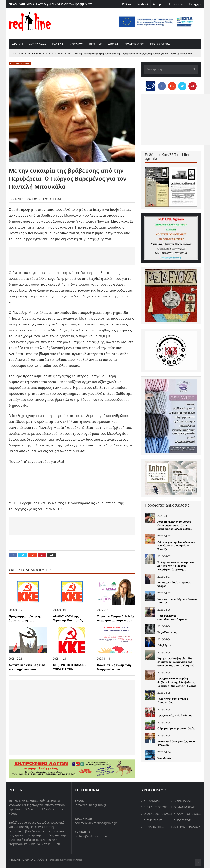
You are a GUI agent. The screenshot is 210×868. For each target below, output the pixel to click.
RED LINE (18, 53)
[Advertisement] (72, 256)
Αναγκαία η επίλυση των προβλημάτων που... (27, 667)
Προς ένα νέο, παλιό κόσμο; (175, 715)
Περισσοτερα (160, 44)
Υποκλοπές (164, 758)
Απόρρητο (159, 4)
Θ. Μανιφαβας (184, 807)
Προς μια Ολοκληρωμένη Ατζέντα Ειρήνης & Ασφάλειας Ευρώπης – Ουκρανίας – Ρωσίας (177, 682)
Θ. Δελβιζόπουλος (157, 814)
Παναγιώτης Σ (154, 827)
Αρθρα (113, 44)
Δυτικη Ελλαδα (36, 53)
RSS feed (127, 4)
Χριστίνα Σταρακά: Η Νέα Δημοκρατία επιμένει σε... (116, 618)
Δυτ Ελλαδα (38, 44)
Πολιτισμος (134, 44)
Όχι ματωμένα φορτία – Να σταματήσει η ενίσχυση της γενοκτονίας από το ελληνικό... (177, 662)
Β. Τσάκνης (152, 801)
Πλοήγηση (196, 4)
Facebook (143, 4)
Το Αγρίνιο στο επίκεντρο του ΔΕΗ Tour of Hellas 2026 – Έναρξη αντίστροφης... (176, 566)
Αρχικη (17, 44)
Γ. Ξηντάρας (182, 801)
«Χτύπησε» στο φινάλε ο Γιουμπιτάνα (173, 701)
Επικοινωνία (177, 4)
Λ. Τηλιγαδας (153, 820)
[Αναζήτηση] (171, 69)
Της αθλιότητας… (168, 632)
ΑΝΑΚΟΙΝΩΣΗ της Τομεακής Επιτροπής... (69, 618)
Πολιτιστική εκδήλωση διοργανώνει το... (114, 667)
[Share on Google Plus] (32, 555)
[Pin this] (42, 555)
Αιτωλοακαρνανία (60, 53)
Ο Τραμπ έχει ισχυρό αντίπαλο (176, 728)
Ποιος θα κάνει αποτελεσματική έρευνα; (173, 618)
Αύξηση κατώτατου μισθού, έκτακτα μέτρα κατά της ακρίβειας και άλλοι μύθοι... (175, 525)
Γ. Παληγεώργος (155, 807)
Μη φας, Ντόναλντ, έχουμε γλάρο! (174, 584)
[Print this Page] (52, 555)
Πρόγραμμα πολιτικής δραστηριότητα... (25, 618)
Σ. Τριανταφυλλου (187, 827)
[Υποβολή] (193, 69)
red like (96, 44)
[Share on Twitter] (23, 555)
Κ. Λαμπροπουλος (187, 814)
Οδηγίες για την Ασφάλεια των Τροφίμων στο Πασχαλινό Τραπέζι (177, 546)
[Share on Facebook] (13, 555)
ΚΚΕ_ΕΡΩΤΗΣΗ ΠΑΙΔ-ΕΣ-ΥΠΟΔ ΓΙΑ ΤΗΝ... (69, 667)
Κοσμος (76, 44)
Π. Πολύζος (182, 820)
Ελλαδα (58, 44)
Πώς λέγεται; (165, 645)
